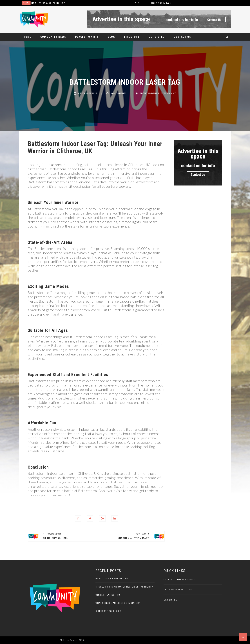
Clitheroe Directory (178, 590)
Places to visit (87, 37)
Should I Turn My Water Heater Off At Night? (124, 587)
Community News (53, 37)
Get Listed (157, 37)
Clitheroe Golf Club (108, 611)
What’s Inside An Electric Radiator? (118, 603)
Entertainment (148, 93)
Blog (26, 3)
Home (27, 37)
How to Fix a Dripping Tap (48, 3)
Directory (132, 37)
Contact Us (182, 37)
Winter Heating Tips (108, 595)
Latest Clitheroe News (179, 579)
